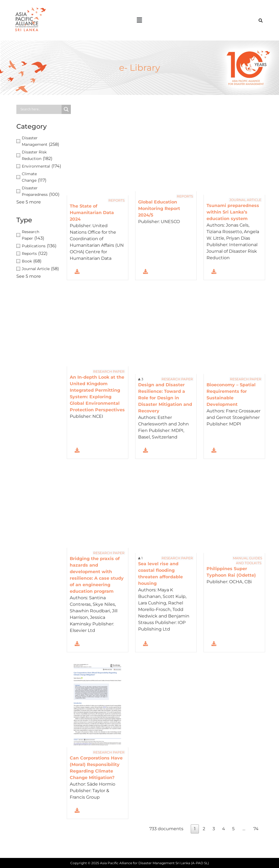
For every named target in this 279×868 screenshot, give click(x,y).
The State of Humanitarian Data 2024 (92, 213)
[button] (139, 20)
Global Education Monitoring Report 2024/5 (159, 208)
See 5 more (29, 202)
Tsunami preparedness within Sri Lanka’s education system (233, 212)
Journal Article (245, 200)
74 (256, 829)
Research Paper (109, 371)
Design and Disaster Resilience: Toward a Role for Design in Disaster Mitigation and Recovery (165, 398)
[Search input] (40, 109)
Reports (116, 200)
